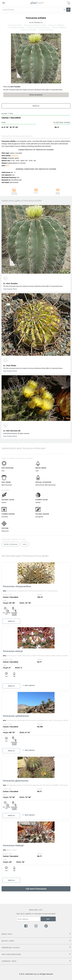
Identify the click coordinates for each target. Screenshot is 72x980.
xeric (7, 166)
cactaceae (14, 156)
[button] (64, 10)
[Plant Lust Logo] (37, 3)
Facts (36, 193)
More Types (58, 193)
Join (48, 919)
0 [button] (69, 2)
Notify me (36, 106)
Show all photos (36, 95)
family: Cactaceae (11, 544)
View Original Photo (10, 289)
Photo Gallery (14, 193)
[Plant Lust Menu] (4, 3)
